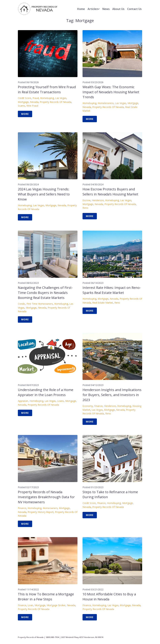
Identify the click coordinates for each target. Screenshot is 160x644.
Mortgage (23, 102)
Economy (88, 406)
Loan (30, 605)
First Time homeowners (40, 304)
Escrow (86, 200)
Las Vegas (61, 98)
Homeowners (50, 508)
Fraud (36, 98)
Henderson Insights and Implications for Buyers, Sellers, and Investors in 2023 (112, 395)
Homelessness (106, 103)
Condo (21, 304)
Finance (98, 406)
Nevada (34, 102)
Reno (85, 208)
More (25, 114)
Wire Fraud (32, 106)
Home (81, 9)
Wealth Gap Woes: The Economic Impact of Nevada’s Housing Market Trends (111, 92)
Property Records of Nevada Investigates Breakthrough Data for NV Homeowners (46, 497)
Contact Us (134, 9)
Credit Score (25, 98)
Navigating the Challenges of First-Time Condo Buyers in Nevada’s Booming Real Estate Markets (45, 293)
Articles (93, 9)
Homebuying (47, 98)
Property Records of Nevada (55, 102)
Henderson (98, 200)
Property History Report (41, 512)
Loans (60, 401)
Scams (21, 106)
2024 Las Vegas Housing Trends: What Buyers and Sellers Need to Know (44, 194)
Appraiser (23, 401)
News (106, 9)
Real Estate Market (103, 303)
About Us (118, 9)
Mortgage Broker (56, 605)
